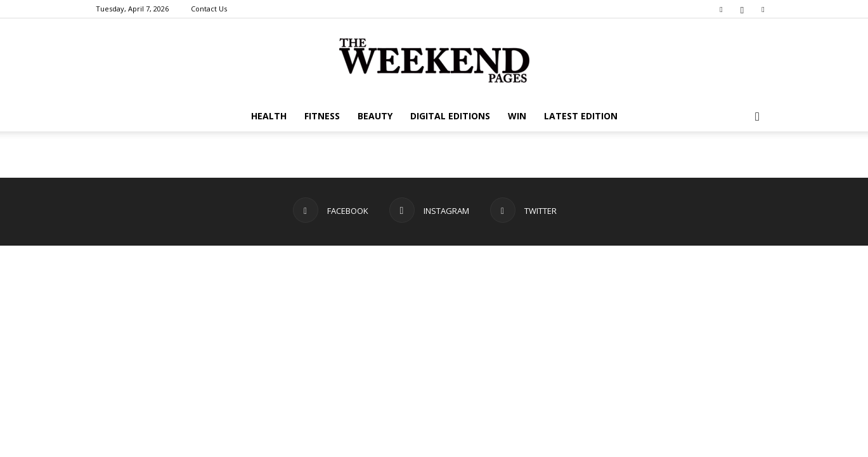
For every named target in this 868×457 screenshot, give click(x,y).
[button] (758, 117)
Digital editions (450, 116)
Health (269, 116)
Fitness (322, 116)
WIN (517, 116)
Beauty (375, 116)
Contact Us (209, 9)
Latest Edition (581, 116)
